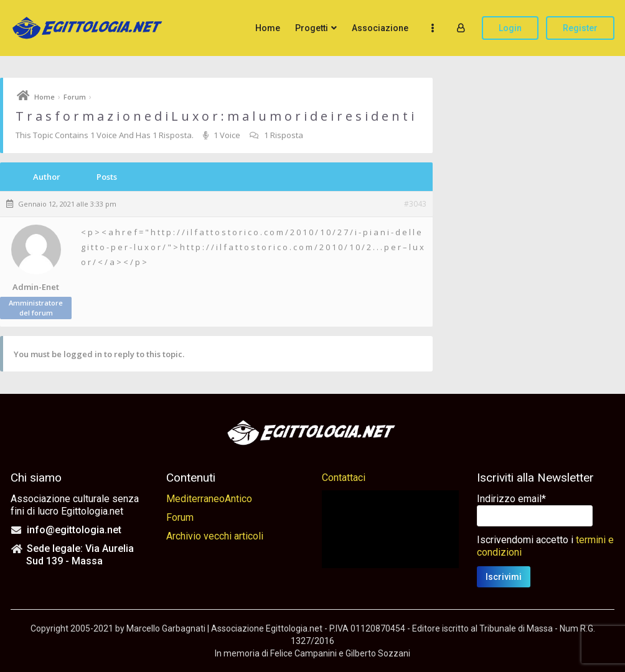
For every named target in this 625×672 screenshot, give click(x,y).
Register (580, 28)
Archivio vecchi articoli (215, 536)
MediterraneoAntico (209, 499)
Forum (75, 97)
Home (268, 28)
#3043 (415, 204)
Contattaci (344, 478)
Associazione (380, 28)
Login (510, 28)
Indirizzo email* (511, 499)
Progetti (312, 28)
